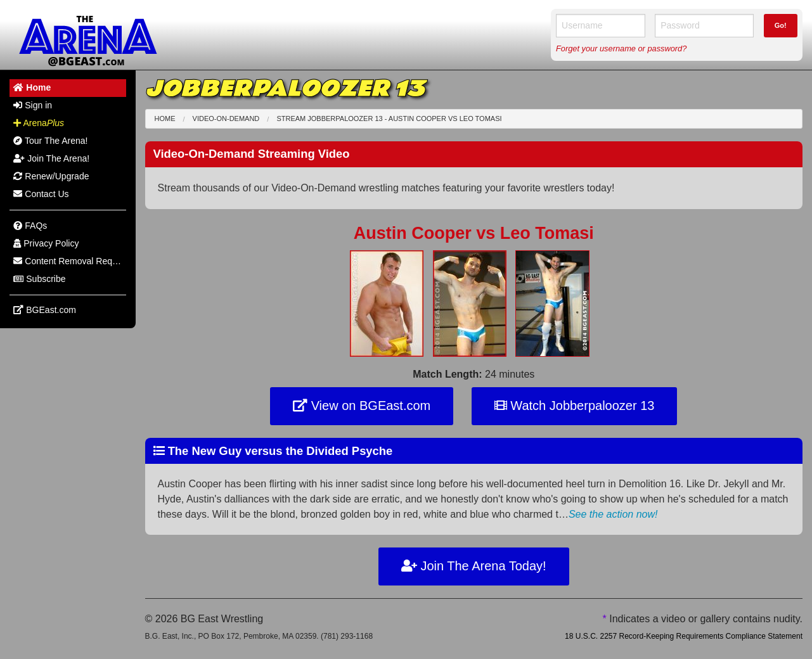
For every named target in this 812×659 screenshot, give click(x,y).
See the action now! (613, 514)
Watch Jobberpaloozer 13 (575, 406)
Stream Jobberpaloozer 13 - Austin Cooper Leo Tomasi (389, 118)
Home (165, 118)
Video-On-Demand (226, 118)
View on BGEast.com (362, 406)
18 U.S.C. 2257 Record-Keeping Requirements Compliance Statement (684, 636)
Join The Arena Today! (474, 566)
